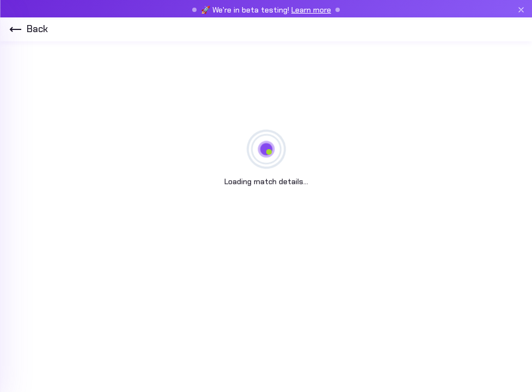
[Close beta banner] (521, 10)
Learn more (311, 10)
